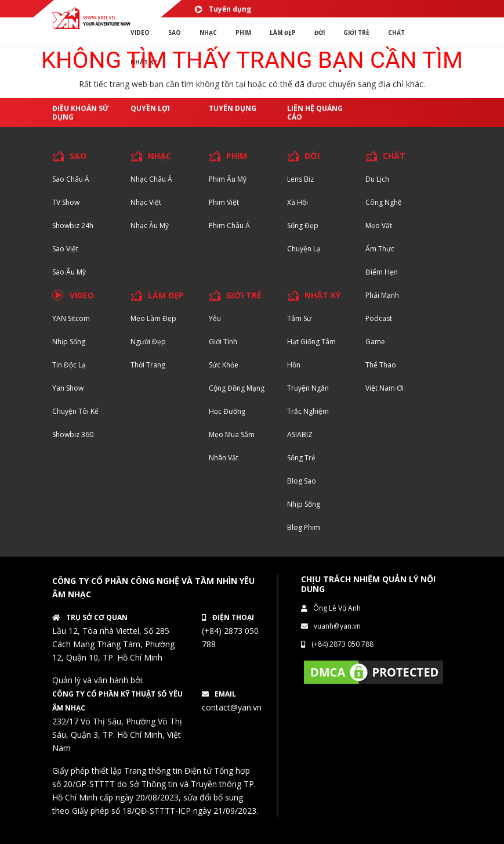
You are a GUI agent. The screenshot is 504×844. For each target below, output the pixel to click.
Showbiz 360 (73, 434)
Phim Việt (224, 202)
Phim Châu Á (229, 226)
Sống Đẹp (303, 226)
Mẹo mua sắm (232, 434)
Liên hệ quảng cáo (315, 113)
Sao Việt (65, 249)
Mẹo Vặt (379, 226)
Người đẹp (148, 342)
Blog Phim (304, 527)
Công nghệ (384, 202)
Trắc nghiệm (308, 411)
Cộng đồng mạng (237, 388)
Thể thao (381, 365)
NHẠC (208, 33)
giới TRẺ (356, 33)
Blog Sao (302, 481)
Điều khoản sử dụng (81, 113)
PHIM (243, 33)
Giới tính (223, 342)
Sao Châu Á (71, 179)
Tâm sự (299, 318)
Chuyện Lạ (304, 249)
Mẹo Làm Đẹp (153, 318)
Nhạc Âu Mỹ (150, 226)
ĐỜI (320, 33)
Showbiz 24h (73, 226)
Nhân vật (224, 458)
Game (375, 342)
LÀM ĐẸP (166, 295)
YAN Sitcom (71, 318)
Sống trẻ (301, 458)
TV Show (66, 202)
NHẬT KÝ (322, 295)
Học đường (227, 411)
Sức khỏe (224, 365)
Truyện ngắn (308, 388)
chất (396, 33)
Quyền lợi (150, 108)
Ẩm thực (380, 249)
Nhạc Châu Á (151, 179)
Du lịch (377, 179)
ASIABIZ (300, 434)
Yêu (215, 318)
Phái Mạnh (382, 295)
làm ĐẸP (283, 33)
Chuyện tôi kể (75, 411)
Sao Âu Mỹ (69, 272)
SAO (175, 33)
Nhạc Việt (146, 202)
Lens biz (300, 179)
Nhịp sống (69, 342)
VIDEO (140, 33)
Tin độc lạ (69, 365)
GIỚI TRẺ (244, 295)
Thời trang (148, 365)
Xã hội (298, 202)
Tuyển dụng (223, 9)
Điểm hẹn (382, 272)
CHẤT (394, 156)
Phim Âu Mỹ (228, 179)
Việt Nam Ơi (385, 388)
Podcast (379, 318)
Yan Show (68, 388)
